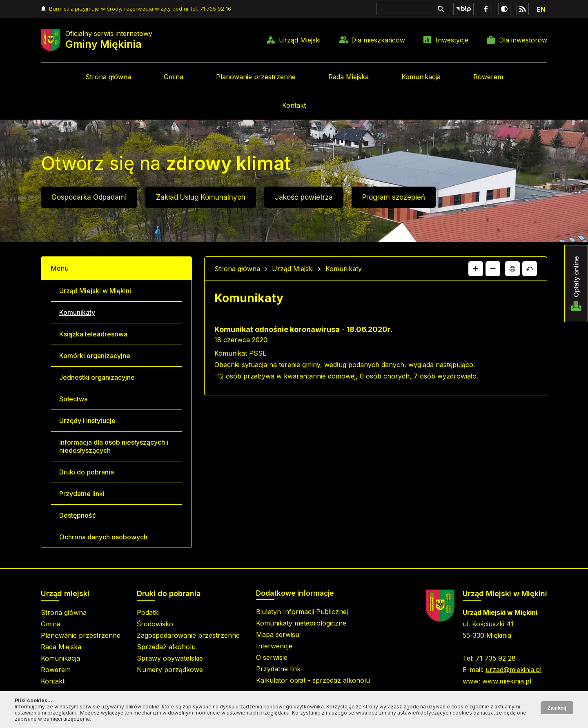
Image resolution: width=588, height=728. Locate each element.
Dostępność (78, 515)
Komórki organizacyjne (95, 356)
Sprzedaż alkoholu (166, 647)
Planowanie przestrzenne (256, 77)
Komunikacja (421, 77)
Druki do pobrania (87, 472)
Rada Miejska (349, 77)
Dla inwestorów (523, 40)
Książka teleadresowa (93, 334)
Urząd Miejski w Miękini (95, 291)
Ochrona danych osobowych (103, 537)
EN (541, 9)
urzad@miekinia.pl (513, 670)
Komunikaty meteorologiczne (301, 623)
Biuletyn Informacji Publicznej (302, 612)
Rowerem (488, 77)
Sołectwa (73, 399)
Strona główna (108, 77)
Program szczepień (394, 197)
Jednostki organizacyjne (97, 377)
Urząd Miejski (300, 40)
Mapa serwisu (278, 634)
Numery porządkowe (170, 670)
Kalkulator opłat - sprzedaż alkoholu (313, 680)
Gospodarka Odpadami (89, 197)
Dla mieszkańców (378, 40)
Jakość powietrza (304, 197)
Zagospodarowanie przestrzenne (188, 635)
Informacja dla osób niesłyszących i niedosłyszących (114, 446)
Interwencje (274, 646)
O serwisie (272, 657)
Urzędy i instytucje (87, 421)
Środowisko (155, 624)
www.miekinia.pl (507, 681)
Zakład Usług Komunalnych (201, 197)
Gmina (174, 77)
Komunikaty (77, 312)
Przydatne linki (82, 494)
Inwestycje (452, 40)
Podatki (148, 612)
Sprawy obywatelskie (170, 658)
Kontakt (294, 105)
